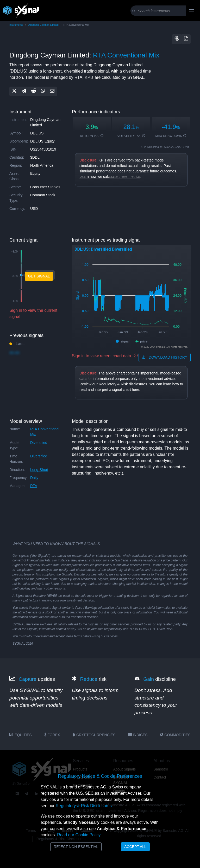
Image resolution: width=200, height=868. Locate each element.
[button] (177, 39)
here (136, 390)
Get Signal (39, 276)
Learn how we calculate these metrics (110, 177)
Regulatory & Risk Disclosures (84, 806)
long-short (39, 470)
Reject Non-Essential (76, 847)
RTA (34, 486)
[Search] (165, 11)
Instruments (16, 25)
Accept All (135, 847)
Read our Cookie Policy (79, 835)
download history (165, 357)
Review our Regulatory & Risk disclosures (113, 384)
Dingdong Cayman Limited (43, 25)
